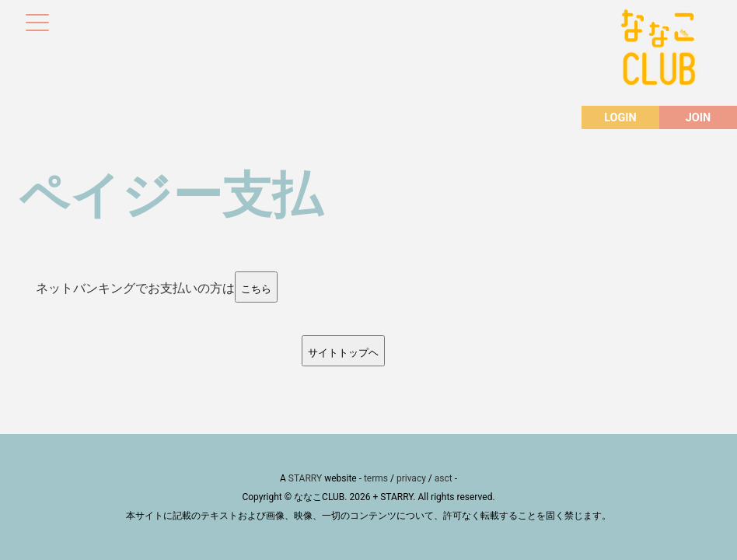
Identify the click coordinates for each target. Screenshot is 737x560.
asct (444, 478)
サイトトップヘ (343, 353)
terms (376, 478)
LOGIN (620, 118)
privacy (411, 478)
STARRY (305, 478)
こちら (256, 289)
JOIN (698, 118)
